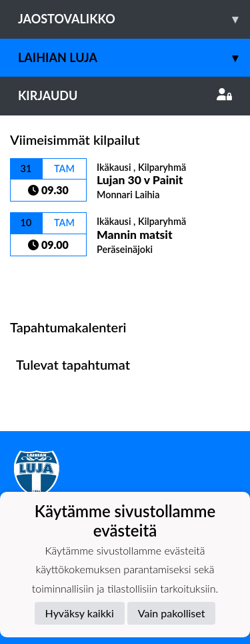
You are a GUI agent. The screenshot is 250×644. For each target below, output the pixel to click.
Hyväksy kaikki (80, 613)
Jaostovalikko (134, 19)
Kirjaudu (125, 95)
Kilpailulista (45, 279)
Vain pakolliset (172, 613)
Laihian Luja (134, 58)
